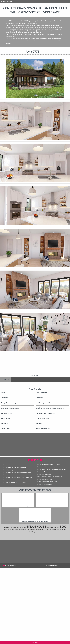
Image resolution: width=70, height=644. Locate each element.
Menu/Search (35, 642)
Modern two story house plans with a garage (14, 559)
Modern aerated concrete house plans (47, 543)
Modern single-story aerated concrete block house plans (52, 546)
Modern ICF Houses (43, 548)
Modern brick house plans (44, 551)
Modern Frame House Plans (45, 556)
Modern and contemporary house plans (13, 541)
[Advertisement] (35, 402)
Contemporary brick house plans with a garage (50, 553)
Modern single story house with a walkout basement (16, 546)
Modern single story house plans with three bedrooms (17, 549)
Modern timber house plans (45, 561)
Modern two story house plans (10, 556)
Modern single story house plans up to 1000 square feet (17, 554)
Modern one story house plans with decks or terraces (16, 551)
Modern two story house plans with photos (49, 541)
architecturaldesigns (36, 461)
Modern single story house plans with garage (14, 544)
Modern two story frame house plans (47, 558)
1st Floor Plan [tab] (5, 417)
